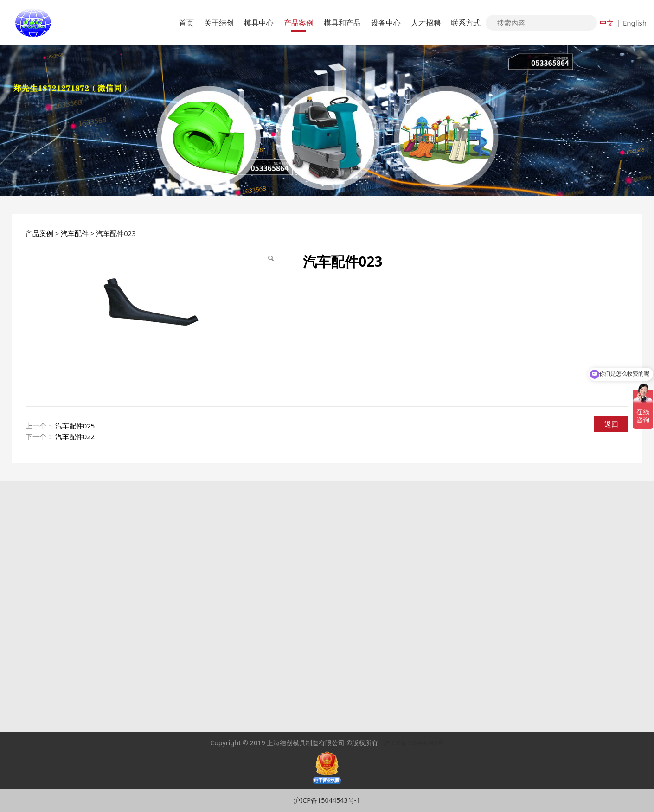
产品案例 (299, 23)
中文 (607, 23)
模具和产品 (342, 23)
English (635, 23)
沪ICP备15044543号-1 (327, 800)
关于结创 (219, 23)
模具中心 (259, 23)
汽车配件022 (75, 436)
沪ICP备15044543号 (414, 743)
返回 (611, 424)
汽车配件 (75, 233)
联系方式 (466, 23)
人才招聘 (426, 23)
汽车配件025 (75, 426)
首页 (186, 23)
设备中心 (386, 23)
